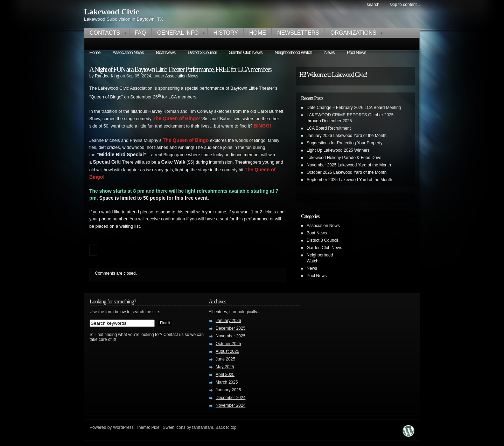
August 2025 (227, 351)
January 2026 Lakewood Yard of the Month (346, 136)
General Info (178, 33)
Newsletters (298, 33)
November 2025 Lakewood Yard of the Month (349, 165)
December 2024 (230, 398)
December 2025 (230, 328)
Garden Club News (246, 52)
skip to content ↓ (405, 5)
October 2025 (228, 344)
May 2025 (225, 367)
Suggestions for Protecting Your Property (345, 143)
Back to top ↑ (228, 427)
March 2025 (227, 382)
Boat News (166, 52)
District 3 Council (202, 52)
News (330, 52)
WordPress (123, 427)
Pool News (356, 52)
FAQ (140, 33)
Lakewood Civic (111, 12)
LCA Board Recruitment (329, 128)
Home (258, 33)
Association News (128, 52)
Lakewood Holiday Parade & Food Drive (344, 158)
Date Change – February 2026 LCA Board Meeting (354, 108)
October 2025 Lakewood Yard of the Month (346, 172)
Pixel (156, 427)
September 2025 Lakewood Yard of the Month (349, 180)
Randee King (107, 76)
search (373, 5)
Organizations (353, 33)
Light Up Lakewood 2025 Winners (338, 150)
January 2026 (228, 321)
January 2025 (228, 390)
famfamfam (203, 427)
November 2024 (230, 405)
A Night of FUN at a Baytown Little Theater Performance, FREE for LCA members (180, 69)
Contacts (105, 33)
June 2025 (225, 359)
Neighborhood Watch (293, 52)
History (226, 33)
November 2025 (230, 336)
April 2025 (225, 375)
